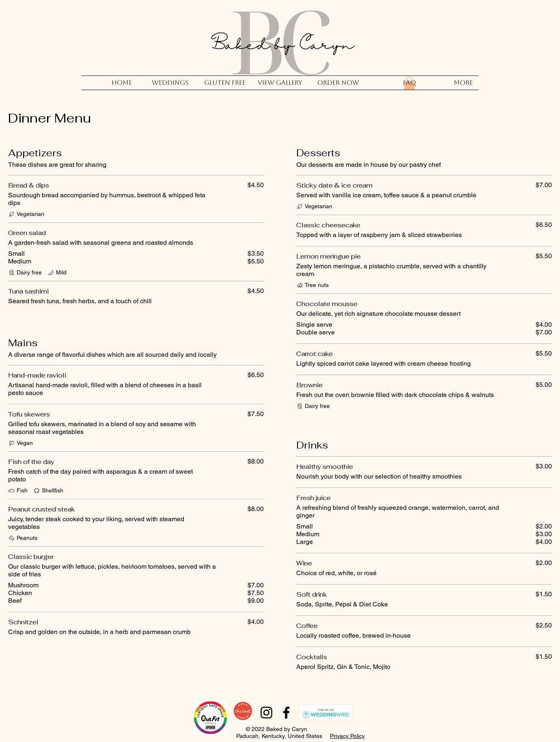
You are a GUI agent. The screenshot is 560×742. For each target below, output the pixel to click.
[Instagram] (266, 713)
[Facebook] (286, 713)
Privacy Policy (347, 736)
